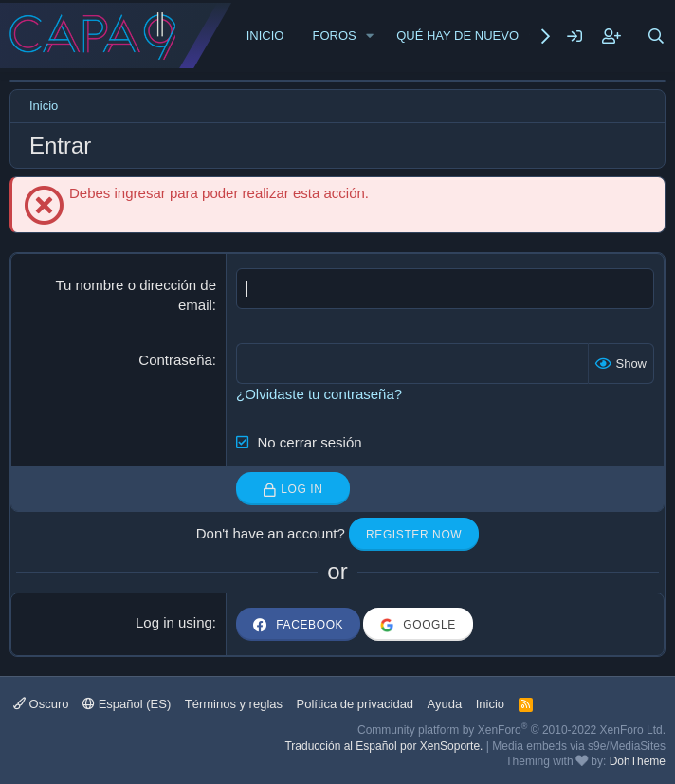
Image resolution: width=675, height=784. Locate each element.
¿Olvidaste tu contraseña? (319, 394)
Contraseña (175, 360)
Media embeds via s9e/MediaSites (579, 746)
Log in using (174, 622)
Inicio (265, 36)
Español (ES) (127, 704)
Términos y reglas (234, 704)
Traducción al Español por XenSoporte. (383, 746)
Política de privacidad (356, 704)
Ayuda (445, 704)
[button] (371, 36)
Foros (334, 36)
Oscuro (41, 704)
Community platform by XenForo (511, 730)
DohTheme (638, 761)
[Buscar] (656, 36)
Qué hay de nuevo (457, 36)
